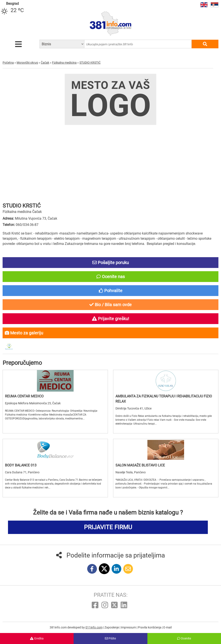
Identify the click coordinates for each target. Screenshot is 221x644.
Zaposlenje (112, 627)
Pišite (110, 638)
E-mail (167, 627)
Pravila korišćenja (150, 627)
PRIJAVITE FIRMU (108, 527)
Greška (37, 638)
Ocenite (184, 638)
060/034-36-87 (27, 225)
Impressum (129, 627)
